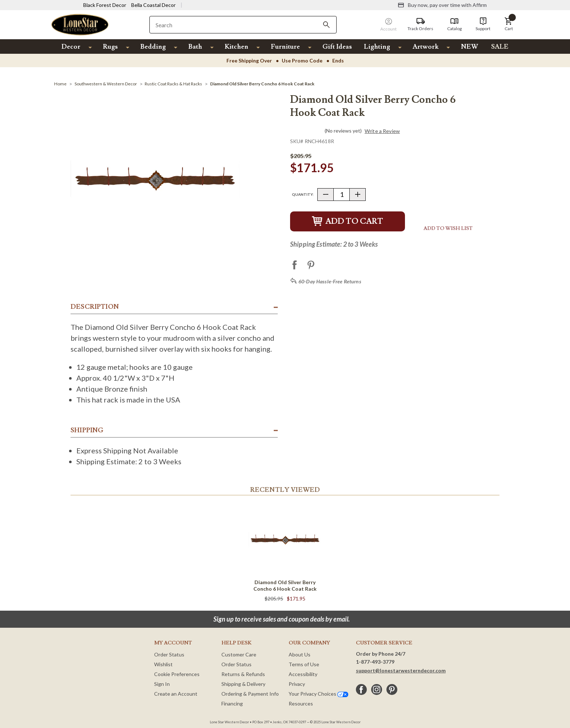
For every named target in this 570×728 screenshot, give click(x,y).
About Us (300, 654)
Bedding (153, 47)
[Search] (326, 25)
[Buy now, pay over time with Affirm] (442, 5)
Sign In (162, 684)
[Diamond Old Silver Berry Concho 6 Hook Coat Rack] (262, 84)
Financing (232, 703)
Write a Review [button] (382, 131)
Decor (71, 47)
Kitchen (236, 47)
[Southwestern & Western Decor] (106, 84)
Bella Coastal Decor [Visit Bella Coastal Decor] (153, 5)
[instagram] (377, 689)
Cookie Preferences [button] (177, 674)
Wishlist (163, 664)
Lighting (377, 47)
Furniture (285, 47)
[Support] (483, 24)
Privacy (297, 684)
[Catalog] (454, 24)
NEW (469, 47)
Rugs (110, 47)
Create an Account (176, 694)
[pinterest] (392, 689)
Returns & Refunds (243, 674)
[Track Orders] (420, 24)
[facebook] (361, 689)
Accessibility (303, 674)
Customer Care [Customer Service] (239, 654)
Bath (195, 47)
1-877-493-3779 (375, 662)
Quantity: (303, 194)
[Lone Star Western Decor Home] (80, 24)
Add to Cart (348, 221)
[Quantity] (342, 195)
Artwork (426, 47)
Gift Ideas (337, 47)
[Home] (60, 84)
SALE (500, 47)
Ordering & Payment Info (250, 694)
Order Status (169, 654)
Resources (301, 703)
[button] (509, 24)
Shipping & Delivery (243, 684)
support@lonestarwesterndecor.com (401, 670)
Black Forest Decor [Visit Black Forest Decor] (105, 5)
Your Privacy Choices (318, 694)
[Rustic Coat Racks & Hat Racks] (173, 84)
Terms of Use (304, 664)
